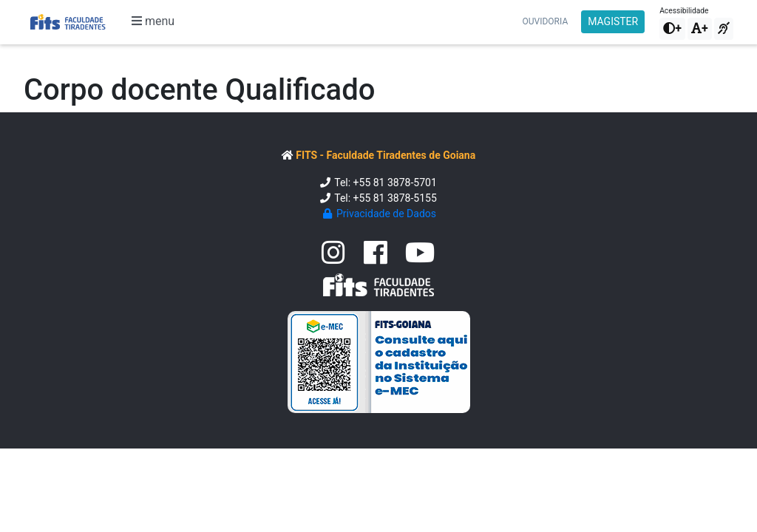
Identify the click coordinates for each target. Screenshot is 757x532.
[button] (672, 29)
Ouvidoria (546, 21)
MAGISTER (613, 21)
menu (153, 21)
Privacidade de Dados (378, 214)
